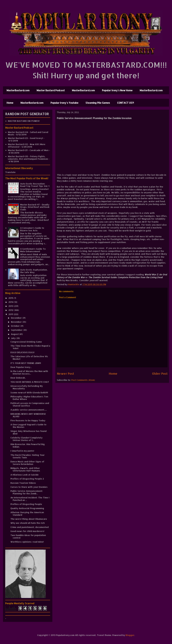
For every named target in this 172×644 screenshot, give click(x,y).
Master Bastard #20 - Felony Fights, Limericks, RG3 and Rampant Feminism (28, 158)
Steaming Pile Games (98, 103)
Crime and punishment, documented (30, 527)
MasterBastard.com (18, 90)
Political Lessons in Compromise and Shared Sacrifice (30, 404)
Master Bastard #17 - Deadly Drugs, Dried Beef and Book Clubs (35, 207)
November (17, 322)
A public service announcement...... (29, 410)
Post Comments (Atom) (83, 380)
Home (10, 103)
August (15, 334)
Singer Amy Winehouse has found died (28, 432)
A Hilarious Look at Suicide (25, 475)
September (17, 330)
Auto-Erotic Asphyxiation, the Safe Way (34, 271)
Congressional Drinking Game (26, 342)
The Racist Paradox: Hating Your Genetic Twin (28, 456)
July (14, 338)
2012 (11, 310)
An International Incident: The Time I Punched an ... (30, 499)
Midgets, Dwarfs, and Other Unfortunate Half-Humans (25, 469)
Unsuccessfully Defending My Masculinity (27, 387)
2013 (11, 306)
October (16, 326)
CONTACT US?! (125, 103)
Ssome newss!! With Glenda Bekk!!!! (29, 393)
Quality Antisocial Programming (27, 508)
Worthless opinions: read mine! (27, 542)
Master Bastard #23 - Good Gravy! (25, 138)
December (17, 318)
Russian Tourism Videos (23, 483)
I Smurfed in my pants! (22, 451)
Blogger (130, 635)
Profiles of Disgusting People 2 (27, 479)
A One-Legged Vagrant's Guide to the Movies (28, 426)
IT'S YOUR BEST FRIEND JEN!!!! (26, 363)
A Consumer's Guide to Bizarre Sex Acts (32, 229)
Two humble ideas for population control (28, 536)
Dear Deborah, (18, 378)
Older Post (160, 374)
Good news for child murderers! (27, 531)
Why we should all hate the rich (28, 523)
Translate (10, 172)
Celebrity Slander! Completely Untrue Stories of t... (26, 439)
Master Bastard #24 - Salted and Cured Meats (28, 133)
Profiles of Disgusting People (26, 504)
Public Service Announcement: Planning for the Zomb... (27, 492)
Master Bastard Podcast (51, 90)
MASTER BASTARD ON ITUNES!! (24, 121)
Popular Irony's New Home (117, 90)
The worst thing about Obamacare (29, 519)
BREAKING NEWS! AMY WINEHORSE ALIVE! (28, 415)
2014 (11, 302)
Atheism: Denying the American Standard (27, 514)
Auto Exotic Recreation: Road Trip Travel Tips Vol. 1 (35, 185)
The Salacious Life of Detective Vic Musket (29, 358)
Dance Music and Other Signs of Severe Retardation (27, 463)
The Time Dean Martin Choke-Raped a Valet (30, 347)
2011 (11, 314)
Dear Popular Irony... (21, 367)
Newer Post (65, 374)
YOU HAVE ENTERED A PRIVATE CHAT (30, 382)
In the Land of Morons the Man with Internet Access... (29, 372)
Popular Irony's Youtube (64, 103)
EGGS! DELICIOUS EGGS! (22, 352)
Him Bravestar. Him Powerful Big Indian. (28, 445)
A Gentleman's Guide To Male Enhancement (33, 250)
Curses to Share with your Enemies (29, 487)
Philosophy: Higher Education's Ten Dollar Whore (29, 398)
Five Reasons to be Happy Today (28, 420)
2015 (11, 298)
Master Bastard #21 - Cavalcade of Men (28, 150)
